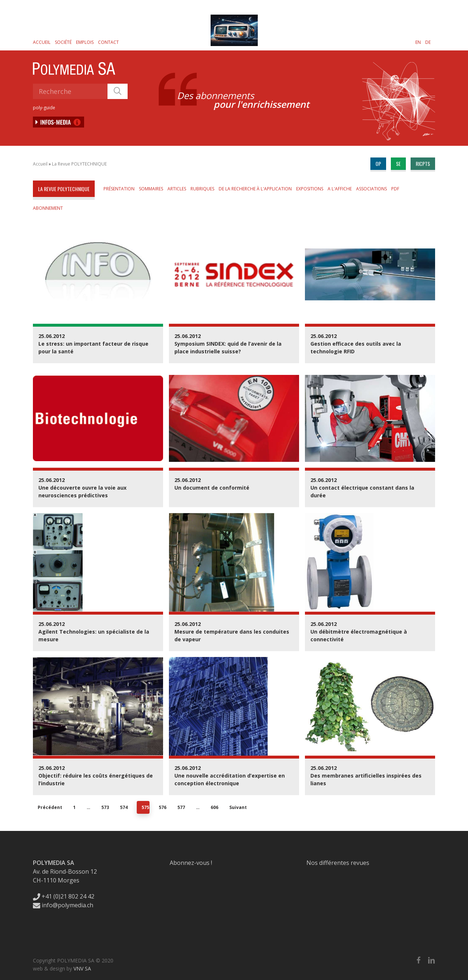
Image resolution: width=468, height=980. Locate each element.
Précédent (50, 807)
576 (163, 807)
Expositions (310, 189)
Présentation (119, 189)
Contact (108, 42)
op (378, 164)
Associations (371, 189)
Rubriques (202, 189)
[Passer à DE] (428, 42)
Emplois (85, 42)
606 (214, 807)
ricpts (423, 164)
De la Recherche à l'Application (255, 189)
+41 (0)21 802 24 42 (64, 896)
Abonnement (48, 208)
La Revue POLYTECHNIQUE (79, 164)
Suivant (238, 807)
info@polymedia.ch (63, 905)
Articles (177, 189)
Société (63, 42)
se (398, 164)
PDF (395, 189)
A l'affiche (340, 189)
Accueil (42, 42)
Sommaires (151, 189)
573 (105, 807)
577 (181, 807)
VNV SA (82, 968)
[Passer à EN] (418, 42)
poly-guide (44, 108)
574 (124, 807)
